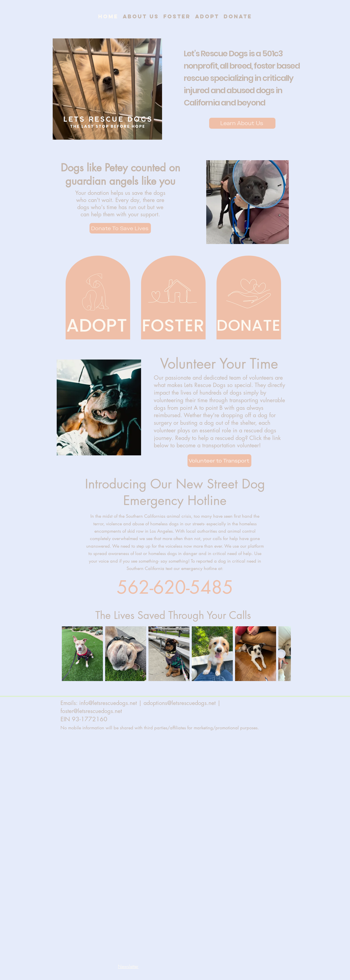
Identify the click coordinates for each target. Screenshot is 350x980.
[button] (128, 966)
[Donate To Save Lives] (120, 228)
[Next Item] (281, 654)
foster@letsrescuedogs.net (91, 711)
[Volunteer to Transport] (219, 461)
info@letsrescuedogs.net (108, 703)
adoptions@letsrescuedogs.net (180, 703)
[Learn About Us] (242, 123)
